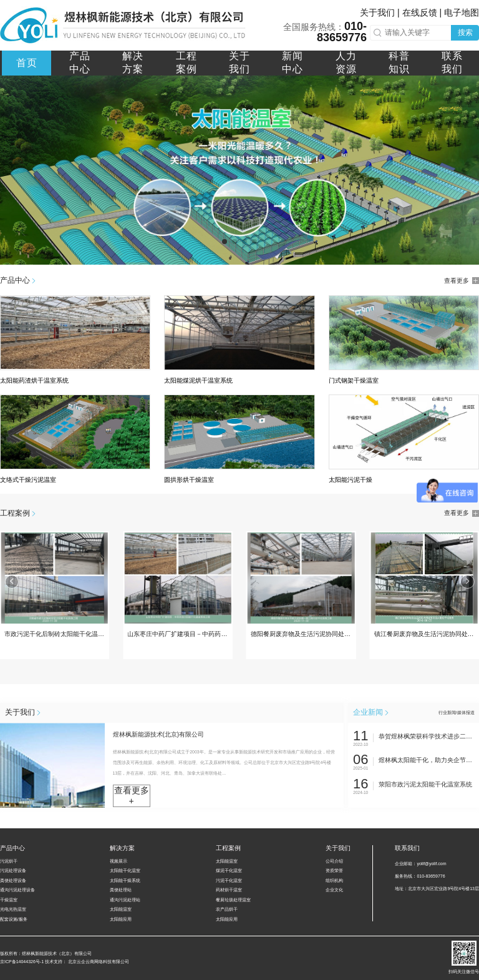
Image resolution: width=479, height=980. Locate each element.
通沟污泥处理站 (125, 900)
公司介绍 (334, 861)
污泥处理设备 (13, 871)
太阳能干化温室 (125, 871)
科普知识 (399, 62)
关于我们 (239, 62)
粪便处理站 (121, 890)
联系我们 (452, 62)
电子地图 (462, 12)
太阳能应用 (121, 919)
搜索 (465, 32)
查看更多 (462, 281)
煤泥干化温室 (229, 871)
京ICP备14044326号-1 (22, 962)
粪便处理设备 (13, 881)
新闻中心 (293, 62)
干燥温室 (9, 900)
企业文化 (334, 890)
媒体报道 (466, 713)
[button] (225, 242)
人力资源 (346, 62)
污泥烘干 (9, 861)
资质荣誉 (334, 871)
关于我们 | (381, 12)
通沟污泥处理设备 (17, 890)
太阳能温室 (121, 909)
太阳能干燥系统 (125, 881)
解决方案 (133, 62)
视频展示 (119, 861)
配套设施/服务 (14, 919)
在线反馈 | (423, 12)
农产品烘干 (227, 909)
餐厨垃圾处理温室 (233, 900)
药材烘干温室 (229, 890)
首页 (27, 63)
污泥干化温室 (229, 881)
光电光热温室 (13, 909)
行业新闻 (447, 713)
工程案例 (186, 62)
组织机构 (334, 881)
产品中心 (80, 62)
